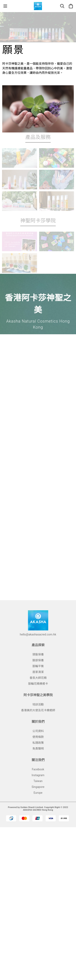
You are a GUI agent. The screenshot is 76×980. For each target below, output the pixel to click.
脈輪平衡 (38, 666)
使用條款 (38, 737)
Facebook (38, 769)
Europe (38, 793)
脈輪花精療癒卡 (38, 684)
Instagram (38, 775)
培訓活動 (38, 704)
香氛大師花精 (38, 678)
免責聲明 (38, 749)
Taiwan (38, 781)
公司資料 (38, 731)
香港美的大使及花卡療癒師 (38, 710)
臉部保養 (38, 660)
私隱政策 (38, 743)
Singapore (38, 787)
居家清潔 (38, 672)
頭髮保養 (38, 654)
